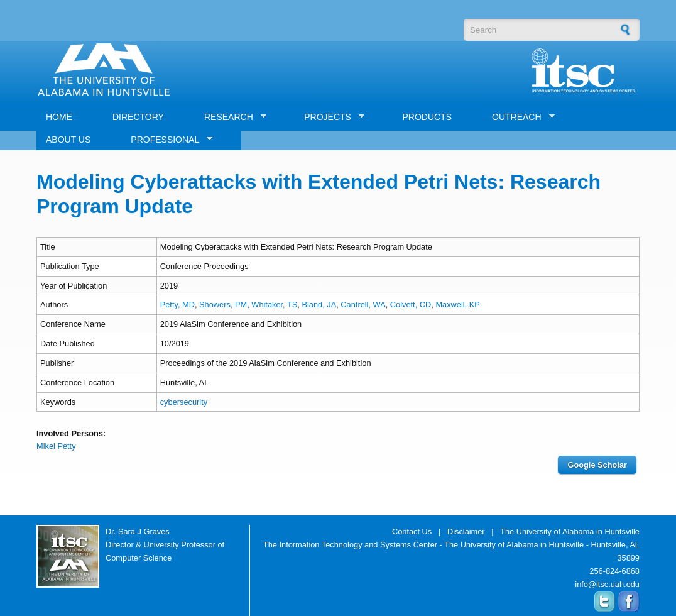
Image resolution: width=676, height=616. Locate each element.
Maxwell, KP (457, 305)
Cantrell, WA (363, 305)
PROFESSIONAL (167, 140)
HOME (59, 117)
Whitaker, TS (274, 305)
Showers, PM (223, 305)
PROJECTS (330, 117)
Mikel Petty (56, 446)
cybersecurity (184, 402)
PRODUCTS (427, 117)
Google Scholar (597, 465)
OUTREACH (519, 117)
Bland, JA (319, 305)
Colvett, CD (411, 305)
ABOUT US (68, 140)
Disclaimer (466, 531)
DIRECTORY (138, 117)
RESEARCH (231, 117)
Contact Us (412, 531)
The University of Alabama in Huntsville (570, 531)
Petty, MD (177, 305)
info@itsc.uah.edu (607, 584)
